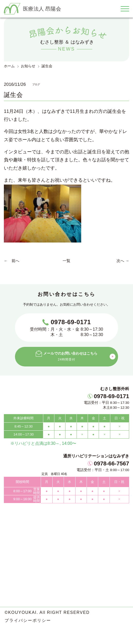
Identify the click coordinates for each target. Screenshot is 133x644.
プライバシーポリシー (28, 620)
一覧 (66, 261)
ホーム (9, 66)
